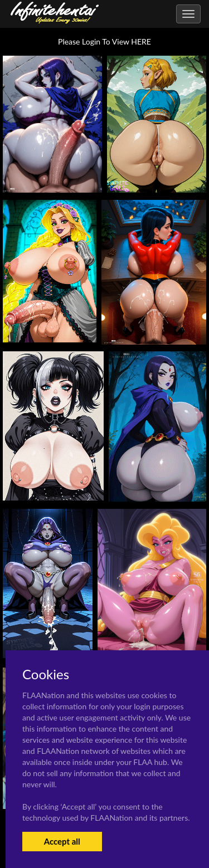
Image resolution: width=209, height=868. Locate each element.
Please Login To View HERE (104, 41)
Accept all (62, 841)
